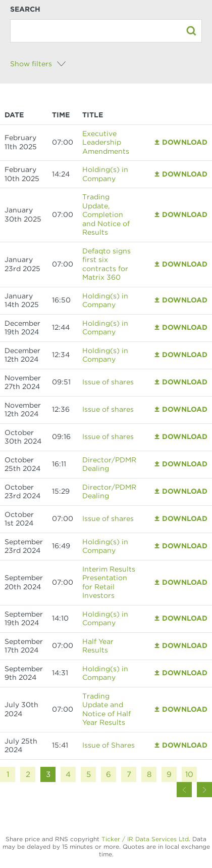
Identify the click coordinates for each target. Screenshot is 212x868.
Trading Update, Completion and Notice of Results (106, 214)
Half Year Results (98, 646)
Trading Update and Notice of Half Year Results (107, 709)
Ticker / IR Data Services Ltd (145, 839)
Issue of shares (108, 382)
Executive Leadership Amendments (106, 142)
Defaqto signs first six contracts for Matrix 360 (107, 264)
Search (25, 9)
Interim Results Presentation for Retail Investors (109, 582)
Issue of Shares (109, 745)
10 (189, 774)
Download (185, 142)
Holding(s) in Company (105, 174)
